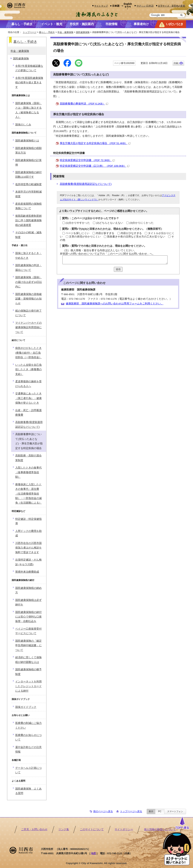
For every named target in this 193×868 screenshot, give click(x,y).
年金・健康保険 (65, 32)
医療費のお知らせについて (28, 737)
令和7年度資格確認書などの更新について (29, 68)
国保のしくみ (23, 125)
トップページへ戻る (131, 811)
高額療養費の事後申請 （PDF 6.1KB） (84, 104)
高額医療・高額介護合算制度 (28, 458)
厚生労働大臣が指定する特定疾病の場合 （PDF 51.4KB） (95, 143)
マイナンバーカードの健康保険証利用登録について (28, 327)
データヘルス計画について (28, 770)
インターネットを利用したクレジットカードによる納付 (28, 686)
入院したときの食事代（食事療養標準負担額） (28, 472)
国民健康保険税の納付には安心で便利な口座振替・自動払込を (28, 617)
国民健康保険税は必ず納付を (28, 602)
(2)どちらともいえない (110, 223)
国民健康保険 (83, 32)
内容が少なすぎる (131, 233)
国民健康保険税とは (27, 141)
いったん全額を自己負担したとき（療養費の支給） (28, 369)
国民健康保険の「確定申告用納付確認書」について (28, 645)
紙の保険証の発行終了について (28, 313)
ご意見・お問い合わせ (34, 829)
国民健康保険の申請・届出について (28, 268)
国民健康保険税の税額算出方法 (28, 150)
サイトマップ (101, 6)
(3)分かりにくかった (142, 223)
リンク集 (64, 829)
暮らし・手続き (47, 32)
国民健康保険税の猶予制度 (28, 672)
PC (160, 811)
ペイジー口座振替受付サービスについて (28, 631)
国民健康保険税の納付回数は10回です (28, 175)
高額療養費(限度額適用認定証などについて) (86, 184)
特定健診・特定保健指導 (28, 521)
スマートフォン (175, 811)
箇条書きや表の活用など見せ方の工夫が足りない (136, 237)
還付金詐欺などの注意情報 (28, 749)
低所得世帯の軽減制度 (28, 184)
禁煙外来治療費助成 (27, 572)
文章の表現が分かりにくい (85, 237)
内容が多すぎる (105, 233)
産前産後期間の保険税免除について (28, 206)
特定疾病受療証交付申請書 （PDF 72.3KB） (87, 160)
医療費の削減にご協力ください (28, 725)
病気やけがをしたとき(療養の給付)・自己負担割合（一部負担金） (28, 353)
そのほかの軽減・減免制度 (28, 235)
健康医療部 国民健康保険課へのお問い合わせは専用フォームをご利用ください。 (115, 304)
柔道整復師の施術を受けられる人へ (28, 384)
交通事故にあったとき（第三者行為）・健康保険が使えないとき (28, 398)
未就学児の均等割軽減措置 (28, 194)
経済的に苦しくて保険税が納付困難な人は (28, 660)
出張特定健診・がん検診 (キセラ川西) (28, 562)
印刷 (176, 63)
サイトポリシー (124, 829)
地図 (93, 853)
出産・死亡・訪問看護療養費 (28, 413)
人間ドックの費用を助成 (28, 533)
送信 (118, 269)
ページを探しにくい (77, 233)
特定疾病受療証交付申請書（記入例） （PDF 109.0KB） (95, 166)
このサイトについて (92, 829)
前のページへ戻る (103, 811)
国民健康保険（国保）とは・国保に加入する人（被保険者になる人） (28, 110)
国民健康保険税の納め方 (28, 590)
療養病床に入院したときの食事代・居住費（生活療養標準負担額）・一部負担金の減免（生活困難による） (28, 494)
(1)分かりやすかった (78, 223)
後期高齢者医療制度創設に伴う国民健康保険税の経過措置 (28, 220)
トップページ (30, 32)
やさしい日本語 (145, 6)
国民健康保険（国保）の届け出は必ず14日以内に (29, 282)
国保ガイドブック (26, 707)
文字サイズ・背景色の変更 (172, 6)
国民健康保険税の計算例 (28, 162)
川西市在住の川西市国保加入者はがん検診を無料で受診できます (28, 548)
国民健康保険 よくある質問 (28, 791)
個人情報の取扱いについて (160, 829)
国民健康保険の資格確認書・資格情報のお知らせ (28, 299)
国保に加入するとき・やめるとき (28, 255)
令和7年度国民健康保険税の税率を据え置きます (29, 83)
